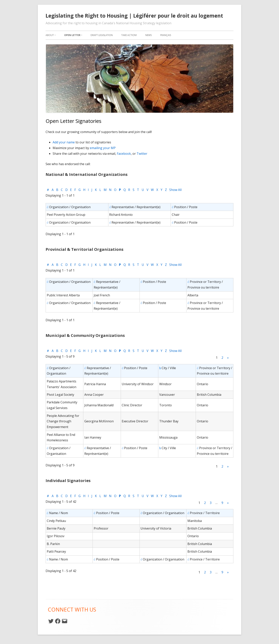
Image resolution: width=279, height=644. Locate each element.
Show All (175, 190)
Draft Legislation (102, 35)
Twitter (142, 154)
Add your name (64, 142)
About (50, 35)
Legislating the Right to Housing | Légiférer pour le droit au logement (134, 16)
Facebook (124, 154)
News (148, 35)
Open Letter (72, 35)
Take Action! (129, 35)
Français (166, 35)
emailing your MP (103, 148)
